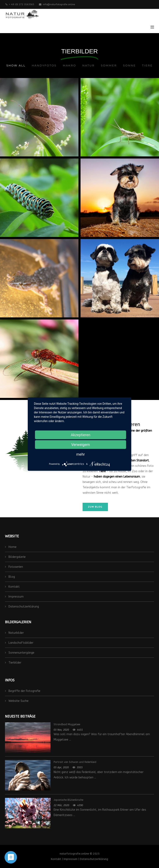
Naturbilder (16, 633)
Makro (69, 65)
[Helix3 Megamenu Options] (152, 27)
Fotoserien (15, 567)
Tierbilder (14, 663)
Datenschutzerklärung (23, 607)
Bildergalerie (17, 557)
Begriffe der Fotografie (24, 691)
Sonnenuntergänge (21, 653)
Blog (11, 577)
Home (12, 547)
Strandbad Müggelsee (67, 724)
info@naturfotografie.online (59, 4)
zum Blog (95, 507)
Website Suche (18, 701)
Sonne (129, 65)
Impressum (16, 597)
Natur (88, 65)
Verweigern (81, 444)
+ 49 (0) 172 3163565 (22, 4)
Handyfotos (44, 65)
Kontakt (14, 587)
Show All (16, 65)
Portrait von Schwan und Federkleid (75, 762)
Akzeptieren (81, 435)
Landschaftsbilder (20, 643)
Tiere (147, 65)
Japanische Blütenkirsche (68, 800)
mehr (80, 454)
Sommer (109, 65)
